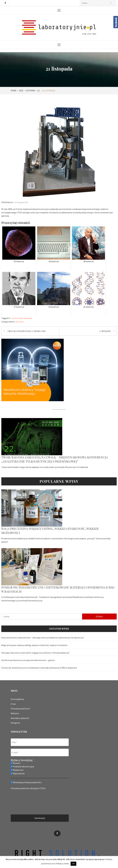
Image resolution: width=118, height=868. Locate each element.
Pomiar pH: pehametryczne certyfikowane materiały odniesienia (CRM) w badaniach (39, 668)
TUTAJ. (43, 788)
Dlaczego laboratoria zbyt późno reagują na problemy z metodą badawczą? (35, 653)
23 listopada (105, 331)
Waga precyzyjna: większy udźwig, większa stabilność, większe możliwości (34, 645)
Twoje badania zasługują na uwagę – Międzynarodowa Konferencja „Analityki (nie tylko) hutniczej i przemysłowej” (55, 459)
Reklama (15, 713)
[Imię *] (40, 742)
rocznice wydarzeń (24, 318)
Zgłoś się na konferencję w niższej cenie (27, 331)
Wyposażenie (18, 773)
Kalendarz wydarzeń (20, 718)
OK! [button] (73, 864)
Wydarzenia (17, 770)
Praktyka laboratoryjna (22, 766)
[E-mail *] (40, 752)
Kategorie (15, 723)
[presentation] (22, 802)
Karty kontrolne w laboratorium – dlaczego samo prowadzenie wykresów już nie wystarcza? (43, 638)
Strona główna (17, 699)
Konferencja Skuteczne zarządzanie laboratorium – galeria (28, 660)
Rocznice (20, 322)
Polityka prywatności (20, 709)
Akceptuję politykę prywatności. (26, 782)
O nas (13, 704)
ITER (13, 318)
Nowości (16, 763)
